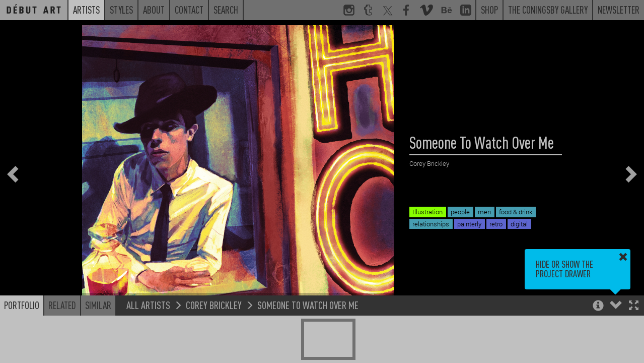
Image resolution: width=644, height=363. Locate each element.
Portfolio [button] (22, 305)
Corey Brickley (214, 305)
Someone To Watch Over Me (308, 305)
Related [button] (62, 305)
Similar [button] (98, 305)
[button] (634, 306)
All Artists (148, 305)
